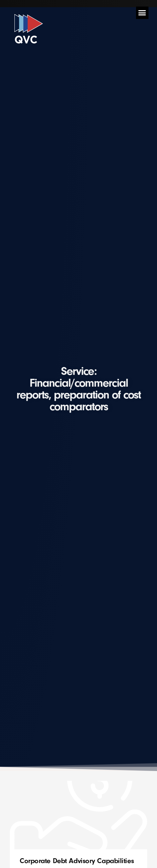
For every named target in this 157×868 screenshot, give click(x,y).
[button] (142, 13)
